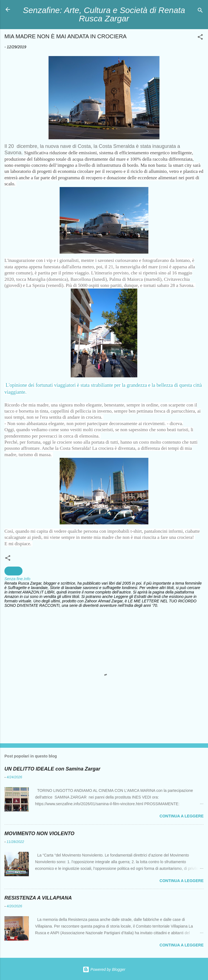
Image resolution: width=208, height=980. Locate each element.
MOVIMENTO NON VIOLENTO (39, 833)
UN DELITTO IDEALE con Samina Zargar (52, 769)
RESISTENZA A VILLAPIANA (38, 898)
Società (13, 571)
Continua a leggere (182, 816)
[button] (200, 38)
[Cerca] (200, 11)
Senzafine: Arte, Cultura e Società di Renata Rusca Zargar (104, 14)
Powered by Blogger (104, 969)
